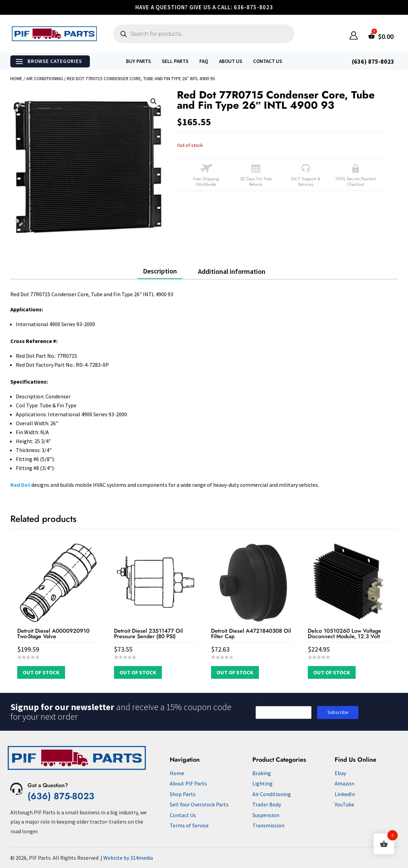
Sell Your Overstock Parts (199, 804)
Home (16, 78)
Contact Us (268, 61)
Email (261, 700)
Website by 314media (128, 858)
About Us (231, 61)
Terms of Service (189, 825)
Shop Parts (183, 794)
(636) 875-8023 (61, 796)
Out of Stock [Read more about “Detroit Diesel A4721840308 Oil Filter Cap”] (235, 672)
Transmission (268, 825)
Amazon (344, 783)
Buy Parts (138, 61)
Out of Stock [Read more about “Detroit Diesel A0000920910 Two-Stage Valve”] (41, 672)
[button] (154, 101)
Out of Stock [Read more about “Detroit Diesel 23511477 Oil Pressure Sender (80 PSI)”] (138, 672)
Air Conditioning (45, 78)
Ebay (340, 773)
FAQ (204, 61)
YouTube (344, 804)
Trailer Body (267, 804)
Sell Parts (175, 61)
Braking (262, 773)
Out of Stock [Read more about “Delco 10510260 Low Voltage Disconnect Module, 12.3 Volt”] (332, 672)
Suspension (266, 815)
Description (160, 271)
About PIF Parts (188, 783)
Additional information (232, 271)
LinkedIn (345, 794)
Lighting (263, 783)
